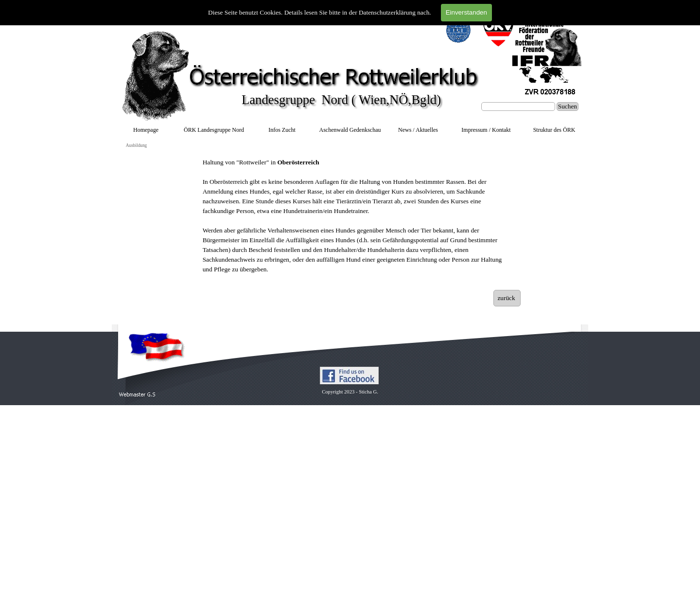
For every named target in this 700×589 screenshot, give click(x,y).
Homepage (146, 130)
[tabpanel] (354, 221)
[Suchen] (518, 107)
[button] (137, 395)
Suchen (568, 106)
